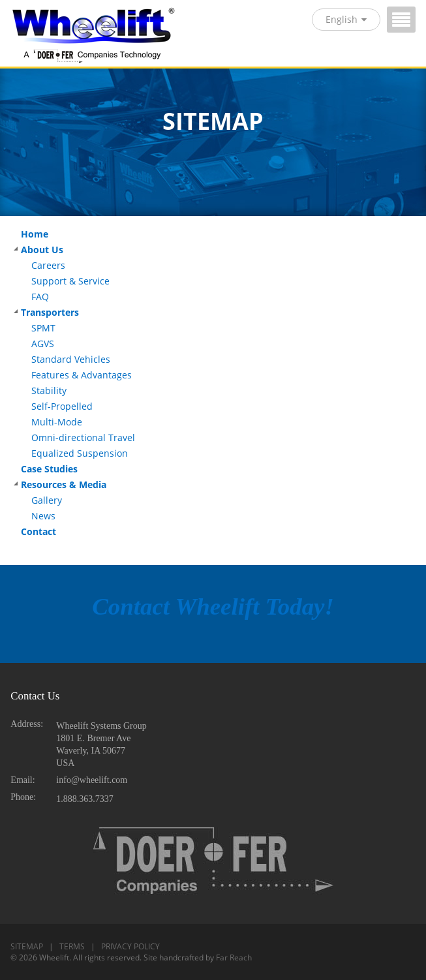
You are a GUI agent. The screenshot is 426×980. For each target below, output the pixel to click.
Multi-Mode (57, 422)
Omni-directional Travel (83, 438)
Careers (48, 266)
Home (35, 234)
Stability (49, 391)
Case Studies (49, 469)
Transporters (50, 313)
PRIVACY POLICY (130, 946)
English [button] (346, 19)
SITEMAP (27, 946)
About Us (42, 250)
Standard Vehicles (71, 360)
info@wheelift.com (92, 780)
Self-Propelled (62, 406)
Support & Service (70, 281)
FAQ (40, 297)
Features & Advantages (82, 375)
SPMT (43, 328)
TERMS (72, 946)
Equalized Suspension (80, 453)
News (43, 516)
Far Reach (234, 957)
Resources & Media (64, 485)
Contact (38, 532)
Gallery (47, 500)
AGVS (43, 344)
